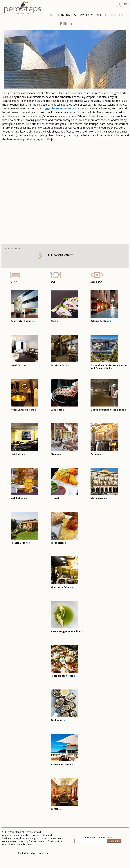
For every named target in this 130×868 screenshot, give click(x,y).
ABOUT (102, 15)
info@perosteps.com (38, 853)
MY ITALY (86, 15)
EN (121, 15)
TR (112, 15)
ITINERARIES (67, 15)
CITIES (50, 15)
